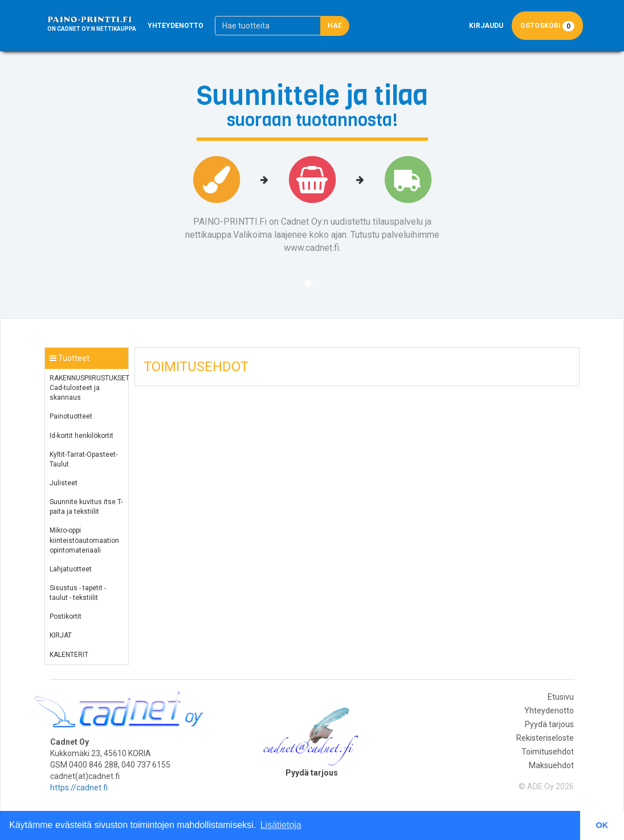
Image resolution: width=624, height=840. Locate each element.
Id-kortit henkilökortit (81, 436)
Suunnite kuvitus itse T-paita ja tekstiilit (86, 507)
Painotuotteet (71, 416)
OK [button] (602, 825)
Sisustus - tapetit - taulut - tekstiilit (78, 593)
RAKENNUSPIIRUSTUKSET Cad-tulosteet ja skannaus (89, 388)
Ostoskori (547, 26)
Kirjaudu (486, 26)
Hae (335, 26)
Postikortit (66, 616)
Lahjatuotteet (71, 569)
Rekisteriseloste (545, 738)
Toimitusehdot (548, 752)
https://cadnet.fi (79, 788)
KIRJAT (61, 635)
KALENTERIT (69, 655)
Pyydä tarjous (549, 724)
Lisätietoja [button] (281, 825)
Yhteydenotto (176, 26)
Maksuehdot (551, 765)
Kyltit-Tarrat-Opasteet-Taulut (83, 459)
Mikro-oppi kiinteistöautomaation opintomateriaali (84, 540)
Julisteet (64, 483)
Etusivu (561, 697)
